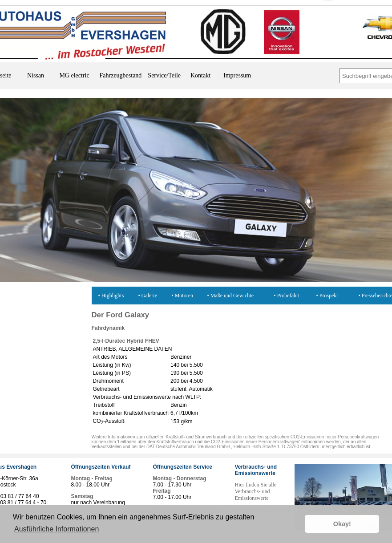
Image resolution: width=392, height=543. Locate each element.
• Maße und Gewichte (231, 296)
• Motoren (183, 296)
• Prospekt (327, 296)
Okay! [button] (342, 524)
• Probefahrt (287, 296)
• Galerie (148, 296)
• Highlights (111, 296)
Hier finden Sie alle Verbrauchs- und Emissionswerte (256, 491)
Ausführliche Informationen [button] (57, 529)
